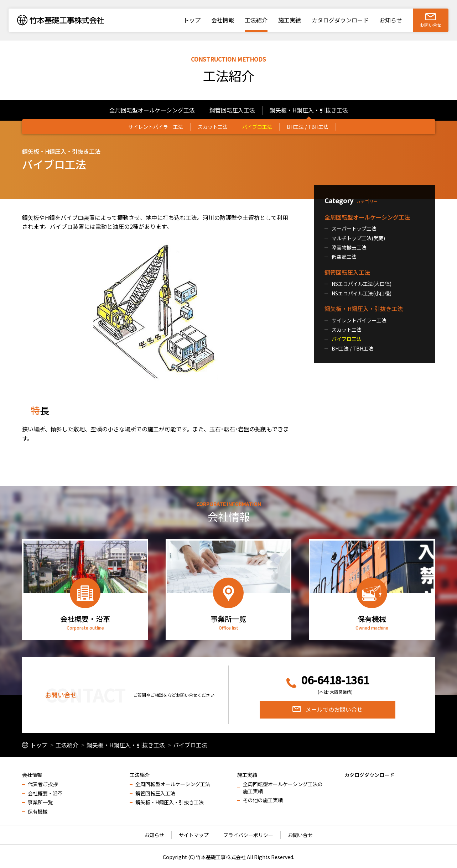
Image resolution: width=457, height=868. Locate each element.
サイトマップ (194, 835)
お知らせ (154, 835)
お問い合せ (300, 835)
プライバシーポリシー (248, 835)
